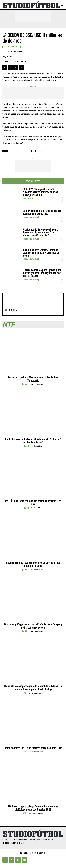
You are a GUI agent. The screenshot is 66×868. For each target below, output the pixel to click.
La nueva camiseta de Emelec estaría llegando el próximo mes (42, 212)
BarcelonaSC (26, 151)
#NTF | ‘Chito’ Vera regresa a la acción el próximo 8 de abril (33, 502)
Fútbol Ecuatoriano (31, 217)
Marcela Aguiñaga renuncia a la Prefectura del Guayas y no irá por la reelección (33, 626)
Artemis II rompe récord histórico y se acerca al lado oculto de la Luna (33, 564)
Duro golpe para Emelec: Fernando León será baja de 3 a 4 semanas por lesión (42, 253)
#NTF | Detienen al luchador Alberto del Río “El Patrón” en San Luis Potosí (33, 441)
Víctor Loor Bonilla (36, 752)
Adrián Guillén (36, 446)
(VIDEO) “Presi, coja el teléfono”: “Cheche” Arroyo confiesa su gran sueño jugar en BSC (40, 192)
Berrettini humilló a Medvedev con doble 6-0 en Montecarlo (33, 379)
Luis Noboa (49, 151)
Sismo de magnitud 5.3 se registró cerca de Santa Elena (33, 748)
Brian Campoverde (36, 693)
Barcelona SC (28, 199)
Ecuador (40, 151)
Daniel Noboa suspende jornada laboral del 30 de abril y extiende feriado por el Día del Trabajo (33, 688)
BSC (34, 151)
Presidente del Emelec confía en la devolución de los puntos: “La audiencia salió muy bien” (40, 232)
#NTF (25, 384)
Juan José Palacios (36, 384)
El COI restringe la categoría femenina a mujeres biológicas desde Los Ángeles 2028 (33, 808)
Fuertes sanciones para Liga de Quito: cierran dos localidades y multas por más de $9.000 (42, 273)
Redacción (18, 51)
